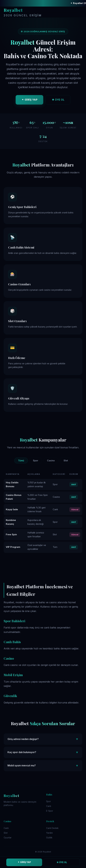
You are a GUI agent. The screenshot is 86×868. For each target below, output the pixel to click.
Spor (36, 461)
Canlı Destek (52, 828)
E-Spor (50, 811)
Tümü (21, 461)
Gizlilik (49, 838)
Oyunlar (8, 838)
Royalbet (23, 13)
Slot (66, 461)
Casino (51, 461)
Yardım (49, 833)
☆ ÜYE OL (62, 862)
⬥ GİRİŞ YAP (30, 101)
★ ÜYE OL (58, 101)
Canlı (49, 806)
